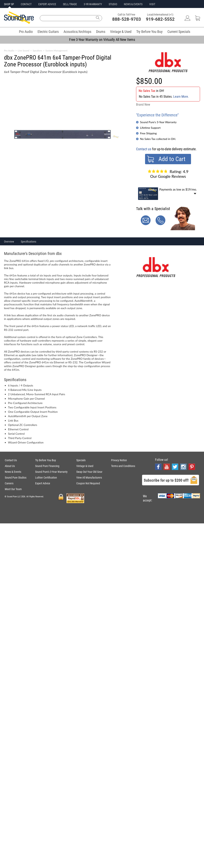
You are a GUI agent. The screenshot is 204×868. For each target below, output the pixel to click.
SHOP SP (9, 4)
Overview (9, 242)
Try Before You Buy (149, 32)
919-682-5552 (160, 19)
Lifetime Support (150, 128)
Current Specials (179, 32)
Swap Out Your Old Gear (89, 472)
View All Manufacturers (89, 478)
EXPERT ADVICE (47, 4)
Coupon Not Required (88, 483)
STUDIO (113, 4)
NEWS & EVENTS (133, 4)
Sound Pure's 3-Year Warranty (158, 122)
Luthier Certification (46, 478)
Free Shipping (148, 133)
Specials (81, 460)
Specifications (28, 242)
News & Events (13, 472)
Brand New (143, 105)
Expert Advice (43, 483)
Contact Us (11, 460)
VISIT (152, 4)
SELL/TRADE (70, 4)
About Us (10, 466)
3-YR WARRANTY (93, 4)
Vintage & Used (121, 32)
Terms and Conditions (123, 466)
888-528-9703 (127, 19)
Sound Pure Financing (47, 466)
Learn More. (181, 97)
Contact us (144, 149)
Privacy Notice (119, 460)
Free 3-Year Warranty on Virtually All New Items (102, 40)
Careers (9, 483)
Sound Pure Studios (16, 478)
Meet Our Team (13, 489)
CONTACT (26, 4)
